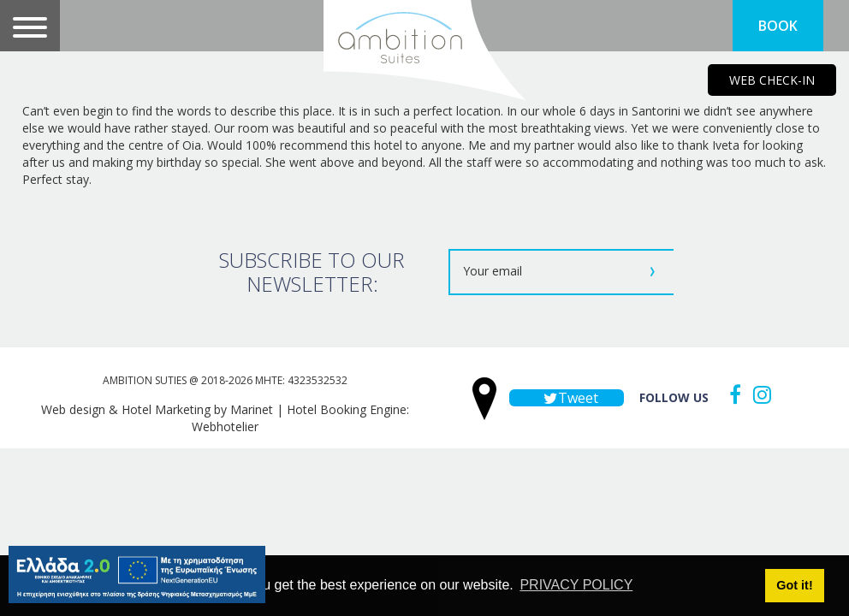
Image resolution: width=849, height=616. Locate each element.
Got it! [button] (794, 585)
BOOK (778, 26)
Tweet (567, 398)
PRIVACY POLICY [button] (576, 585)
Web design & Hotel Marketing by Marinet (157, 409)
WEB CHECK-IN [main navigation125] (772, 80)
